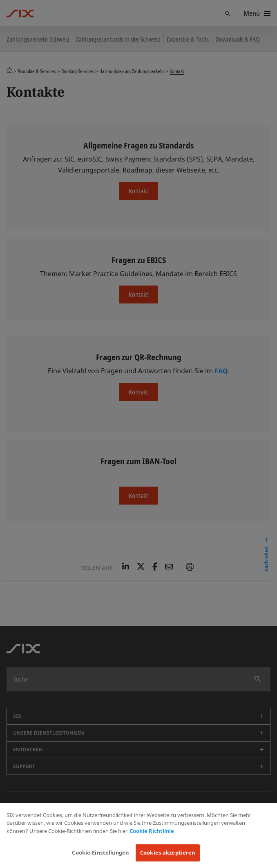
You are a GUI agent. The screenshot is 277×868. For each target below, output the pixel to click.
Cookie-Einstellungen (100, 852)
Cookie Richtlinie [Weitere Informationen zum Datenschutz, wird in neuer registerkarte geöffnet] (152, 831)
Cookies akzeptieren (168, 852)
